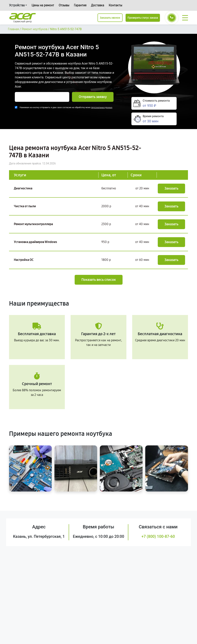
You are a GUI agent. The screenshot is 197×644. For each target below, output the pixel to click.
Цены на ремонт (43, 5)
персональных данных (102, 107)
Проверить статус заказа (143, 18)
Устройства (17, 5)
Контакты (115, 5)
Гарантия (80, 5)
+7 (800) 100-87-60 (158, 536)
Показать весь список (99, 280)
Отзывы (64, 5)
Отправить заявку (93, 97)
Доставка (98, 5)
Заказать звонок (110, 18)
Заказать (171, 188)
